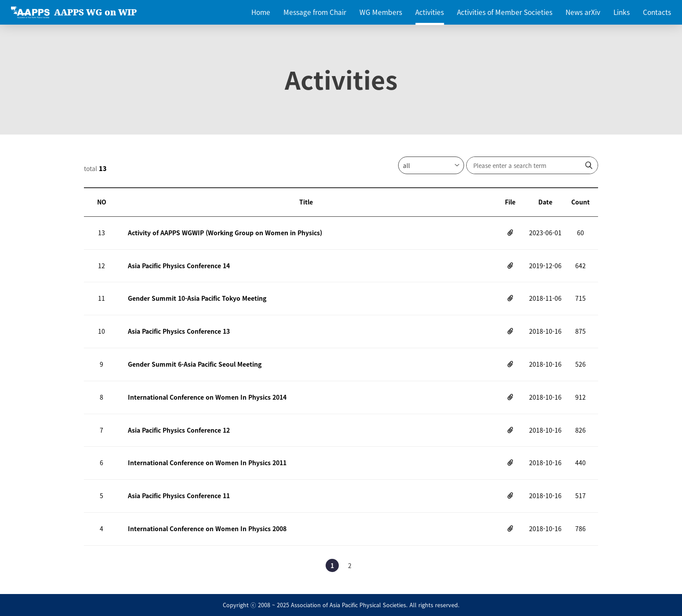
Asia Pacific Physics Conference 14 (179, 266)
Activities (430, 12)
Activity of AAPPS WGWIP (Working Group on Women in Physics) (225, 233)
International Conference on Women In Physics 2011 (207, 463)
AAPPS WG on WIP (95, 12)
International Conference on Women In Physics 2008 (207, 529)
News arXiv (583, 12)
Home (261, 12)
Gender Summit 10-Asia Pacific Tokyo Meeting (197, 298)
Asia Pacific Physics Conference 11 (179, 496)
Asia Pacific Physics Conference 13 (179, 331)
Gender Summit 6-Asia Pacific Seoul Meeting (195, 364)
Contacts (657, 12)
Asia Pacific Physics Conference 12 (179, 430)
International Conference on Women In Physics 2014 (207, 397)
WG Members (381, 12)
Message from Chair (315, 12)
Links (622, 12)
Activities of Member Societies (505, 12)
